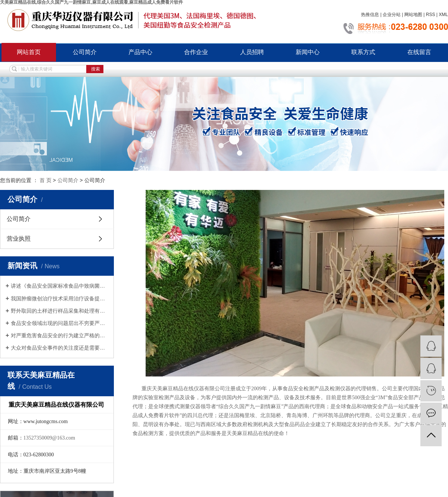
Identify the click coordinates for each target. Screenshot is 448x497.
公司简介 (85, 52)
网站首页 (29, 52)
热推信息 (370, 15)
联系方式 (363, 52)
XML (443, 15)
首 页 (46, 180)
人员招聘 (252, 52)
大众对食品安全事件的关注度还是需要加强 (60, 348)
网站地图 (413, 15)
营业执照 (19, 239)
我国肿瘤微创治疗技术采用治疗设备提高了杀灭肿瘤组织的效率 (60, 298)
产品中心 (140, 52)
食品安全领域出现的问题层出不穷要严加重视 (60, 323)
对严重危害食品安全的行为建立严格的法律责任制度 (60, 335)
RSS (431, 15)
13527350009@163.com (49, 438)
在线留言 (419, 52)
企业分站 (392, 15)
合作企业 (196, 52)
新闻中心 (308, 52)
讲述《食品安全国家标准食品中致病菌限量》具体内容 (60, 286)
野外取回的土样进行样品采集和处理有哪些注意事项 (60, 311)
